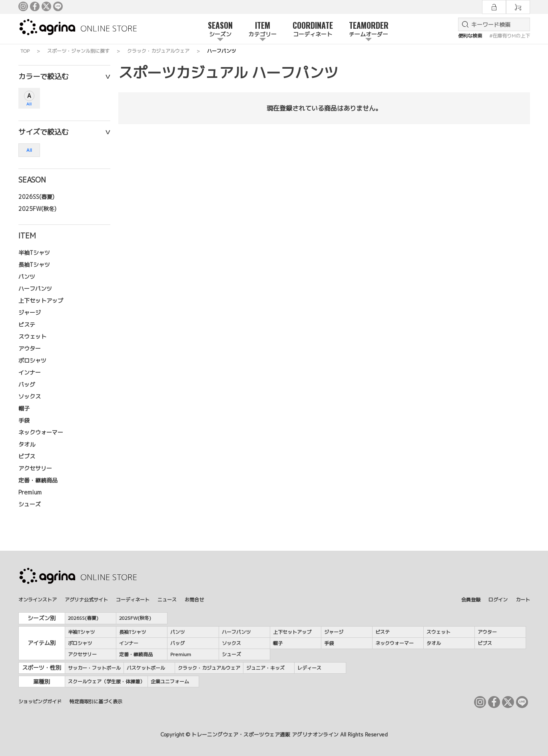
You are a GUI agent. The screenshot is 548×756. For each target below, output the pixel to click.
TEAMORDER (369, 29)
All (29, 104)
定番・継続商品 (38, 480)
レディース (309, 668)
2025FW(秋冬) (37, 209)
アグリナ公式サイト (86, 600)
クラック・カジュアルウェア (158, 51)
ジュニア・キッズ (265, 668)
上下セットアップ (41, 301)
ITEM (263, 29)
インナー (30, 372)
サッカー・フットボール (94, 668)
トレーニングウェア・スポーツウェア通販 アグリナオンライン (265, 734)
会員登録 (471, 600)
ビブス (27, 456)
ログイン (498, 600)
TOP (25, 51)
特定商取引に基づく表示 (96, 701)
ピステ (27, 324)
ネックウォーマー (41, 432)
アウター (30, 348)
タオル (27, 444)
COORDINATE (313, 29)
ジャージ (30, 313)
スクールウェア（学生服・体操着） (106, 682)
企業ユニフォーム (170, 682)
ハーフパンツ (35, 289)
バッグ (27, 384)
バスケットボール (146, 668)
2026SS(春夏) (36, 197)
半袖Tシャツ (34, 253)
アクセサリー (35, 468)
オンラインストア (38, 600)
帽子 (24, 408)
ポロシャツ (32, 360)
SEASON (220, 29)
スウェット (32, 336)
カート (523, 600)
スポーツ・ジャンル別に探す (78, 51)
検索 (464, 24)
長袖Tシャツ (34, 265)
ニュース (167, 600)
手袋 (24, 420)
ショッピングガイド (40, 701)
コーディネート (133, 600)
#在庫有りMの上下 (510, 36)
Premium (30, 492)
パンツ (27, 277)
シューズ (30, 504)
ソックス (30, 396)
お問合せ (194, 600)
